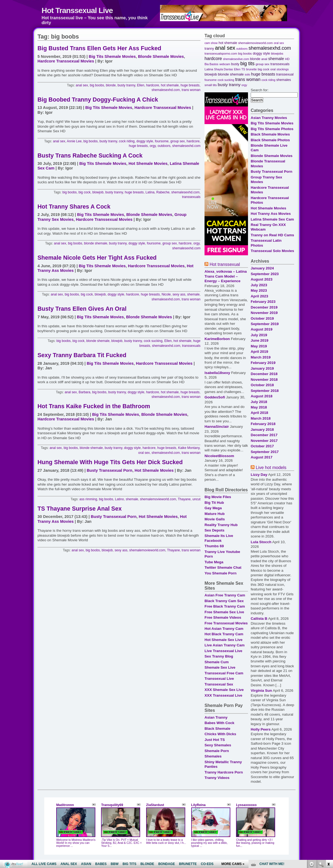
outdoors (164, 146)
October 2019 (262, 318)
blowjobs (277, 53)
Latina (150, 192)
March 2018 (261, 418)
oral (273, 69)
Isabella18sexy (217, 373)
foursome (162, 141)
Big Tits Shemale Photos (272, 129)
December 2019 (264, 307)
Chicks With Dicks (220, 734)
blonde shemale (95, 243)
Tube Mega (214, 562)
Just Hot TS (215, 740)
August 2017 (262, 457)
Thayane (184, 499)
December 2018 (264, 374)
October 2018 (262, 385)
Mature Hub (215, 514)
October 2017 (262, 446)
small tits (211, 85)
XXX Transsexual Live (223, 695)
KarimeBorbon (217, 339)
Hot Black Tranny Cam (224, 634)
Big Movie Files (218, 497)
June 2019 (260, 340)
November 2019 (264, 313)
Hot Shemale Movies (148, 163)
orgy (153, 146)
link (328, 783)
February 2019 (263, 363)
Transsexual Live (219, 679)
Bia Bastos (211, 64)
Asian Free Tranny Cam (225, 595)
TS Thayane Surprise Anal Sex (80, 509)
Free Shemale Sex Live (224, 612)
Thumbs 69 (214, 546)
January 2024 (262, 268)
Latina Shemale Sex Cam (272, 219)
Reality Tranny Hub (221, 525)
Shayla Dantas (223, 69)
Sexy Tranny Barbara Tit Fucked (82, 355)
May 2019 (259, 346)
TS (243, 69)
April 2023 (259, 296)
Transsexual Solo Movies (272, 251)
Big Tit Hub (214, 503)
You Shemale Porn (221, 573)
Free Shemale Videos (223, 617)
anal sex (82, 85)
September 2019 (265, 324)
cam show (211, 43)
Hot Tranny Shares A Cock (74, 207)
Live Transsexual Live (223, 651)
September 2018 (265, 391)
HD (287, 59)
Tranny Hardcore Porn (224, 772)
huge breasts (190, 85)
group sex (178, 141)
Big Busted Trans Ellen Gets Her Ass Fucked (99, 48)
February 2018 (263, 424)
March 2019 (261, 357)
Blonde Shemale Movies (161, 56)
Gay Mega (213, 508)
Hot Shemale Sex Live (224, 640)
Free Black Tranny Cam (225, 606)
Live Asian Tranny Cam (224, 645)
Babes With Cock (219, 723)
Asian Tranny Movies (269, 118)
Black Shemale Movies (270, 134)
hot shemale (170, 85)
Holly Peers (261, 729)
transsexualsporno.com (221, 53)
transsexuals (191, 197)
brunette (251, 69)
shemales (284, 80)
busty (235, 64)
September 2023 (265, 274)
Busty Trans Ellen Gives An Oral (82, 309)
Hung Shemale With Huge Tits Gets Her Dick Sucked (110, 462)
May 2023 (259, 290)
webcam (225, 64)
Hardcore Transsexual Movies (66, 61)
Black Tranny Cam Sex (224, 601)
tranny (209, 49)
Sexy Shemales (218, 745)
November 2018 (264, 380)
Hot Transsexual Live (77, 10)
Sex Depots (214, 530)
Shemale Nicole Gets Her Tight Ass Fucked (97, 258)
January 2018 (262, 430)
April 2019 (259, 352)
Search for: (260, 90)
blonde (111, 85)
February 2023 (263, 302)
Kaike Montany (189, 448)
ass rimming (88, 499)
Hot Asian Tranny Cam (224, 629)
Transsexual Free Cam (224, 673)
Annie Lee (74, 141)
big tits (247, 64)
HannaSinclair (217, 427)
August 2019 (262, 329)
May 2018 (259, 407)
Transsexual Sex (219, 684)
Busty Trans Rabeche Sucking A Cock (90, 156)
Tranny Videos (217, 778)
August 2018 (262, 396)
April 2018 (259, 413)
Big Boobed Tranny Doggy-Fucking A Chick (98, 100)
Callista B (259, 619)
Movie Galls (215, 519)
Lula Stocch (261, 542)
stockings (282, 69)
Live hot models (271, 467)
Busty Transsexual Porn (109, 470)
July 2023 (259, 285)
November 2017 (264, 441)
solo (247, 74)
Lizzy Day (259, 475)
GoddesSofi (215, 397)
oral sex (144, 453)
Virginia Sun (261, 691)
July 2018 (259, 402)
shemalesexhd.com (166, 90)
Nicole (166, 294)
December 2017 (264, 435)
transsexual (285, 74)
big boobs (97, 85)
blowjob (98, 192)
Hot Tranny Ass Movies (271, 214)
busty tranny (126, 85)
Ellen (141, 85)
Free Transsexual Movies (226, 623)
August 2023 (262, 279)
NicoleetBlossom (219, 456)
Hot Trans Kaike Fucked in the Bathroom (94, 406)
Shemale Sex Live (220, 667)
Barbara (85, 392)
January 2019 (262, 368)
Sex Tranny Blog (219, 656)
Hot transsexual (225, 264)
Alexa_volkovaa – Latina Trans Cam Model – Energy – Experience (226, 276)
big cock (84, 192)
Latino (119, 499)
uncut (196, 499)
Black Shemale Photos (270, 140)
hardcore (153, 85)
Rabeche (163, 192)
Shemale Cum (217, 662)
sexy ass (179, 294)
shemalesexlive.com (236, 59)
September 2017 (265, 452)
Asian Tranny (216, 717)
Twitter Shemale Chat (223, 567)
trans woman (191, 90)
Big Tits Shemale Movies (112, 56)
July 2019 (259, 335)
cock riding (127, 141)
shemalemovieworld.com (158, 499)
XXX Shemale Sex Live (224, 690)
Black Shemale (217, 729)
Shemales (213, 756)
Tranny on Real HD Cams (272, 235)
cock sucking (153, 341)
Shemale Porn (217, 751)
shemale (193, 294)
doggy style (145, 141)
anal (264, 59)
